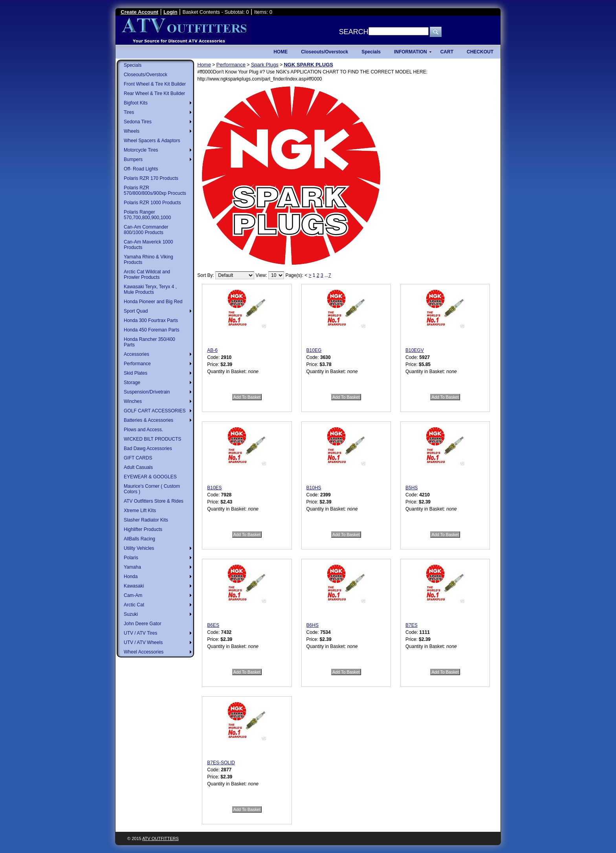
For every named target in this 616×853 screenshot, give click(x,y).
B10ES (214, 488)
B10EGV (415, 350)
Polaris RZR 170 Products (151, 178)
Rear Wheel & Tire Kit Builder (154, 93)
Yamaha (132, 567)
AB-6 (212, 350)
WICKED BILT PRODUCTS (152, 439)
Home (204, 65)
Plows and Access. (143, 430)
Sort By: (206, 275)
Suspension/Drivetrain (147, 392)
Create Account (139, 12)
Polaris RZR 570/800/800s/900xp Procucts (155, 190)
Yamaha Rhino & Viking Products (148, 260)
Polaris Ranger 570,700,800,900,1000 (147, 215)
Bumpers (133, 159)
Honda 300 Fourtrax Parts (151, 320)
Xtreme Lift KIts (140, 511)
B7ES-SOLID (221, 763)
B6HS (313, 625)
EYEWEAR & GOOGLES (150, 477)
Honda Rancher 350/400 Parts (149, 342)
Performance (137, 364)
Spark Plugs (265, 65)
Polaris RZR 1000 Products (152, 203)
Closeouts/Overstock (146, 75)
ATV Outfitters (160, 838)
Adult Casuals (138, 467)
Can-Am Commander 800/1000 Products (146, 230)
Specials (133, 65)
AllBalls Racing (139, 539)
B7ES (412, 625)
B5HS (412, 488)
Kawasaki (134, 586)
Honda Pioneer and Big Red (153, 302)
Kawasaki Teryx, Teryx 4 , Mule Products (150, 289)
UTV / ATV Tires (140, 633)
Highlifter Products (143, 529)
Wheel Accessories (144, 652)
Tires (129, 112)
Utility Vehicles (139, 548)
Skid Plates (136, 373)
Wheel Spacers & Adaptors (152, 141)
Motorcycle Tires (141, 150)
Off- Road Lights (141, 169)
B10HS (314, 488)
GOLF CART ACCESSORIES (155, 411)
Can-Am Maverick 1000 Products (148, 245)
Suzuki (131, 614)
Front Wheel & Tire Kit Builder (155, 84)
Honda (131, 577)
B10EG (314, 350)
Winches (133, 401)
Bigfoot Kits (136, 103)
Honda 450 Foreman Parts (151, 330)
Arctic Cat (134, 605)
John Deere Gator (142, 624)
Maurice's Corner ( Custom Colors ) (152, 489)
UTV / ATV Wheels (143, 642)
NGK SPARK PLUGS (308, 65)
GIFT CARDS (138, 458)
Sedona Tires (138, 122)
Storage (132, 383)
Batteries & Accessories (148, 420)
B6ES (213, 625)
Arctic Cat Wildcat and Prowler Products (147, 275)
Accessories (137, 354)
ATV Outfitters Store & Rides (154, 501)
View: (261, 275)
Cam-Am (133, 595)
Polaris (131, 558)
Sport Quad (136, 311)
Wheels (132, 131)
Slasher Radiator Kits (146, 520)
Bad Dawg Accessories (148, 448)
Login (170, 12)
